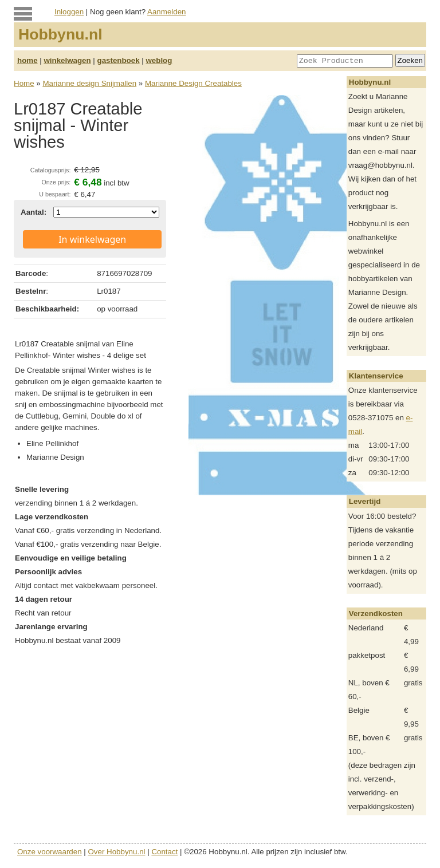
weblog (159, 60)
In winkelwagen (92, 239)
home (27, 60)
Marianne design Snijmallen (89, 83)
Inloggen (69, 12)
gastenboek (119, 60)
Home (24, 83)
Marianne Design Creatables (193, 83)
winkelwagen (67, 60)
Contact (164, 852)
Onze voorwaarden (50, 852)
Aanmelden (166, 12)
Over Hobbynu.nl (117, 852)
